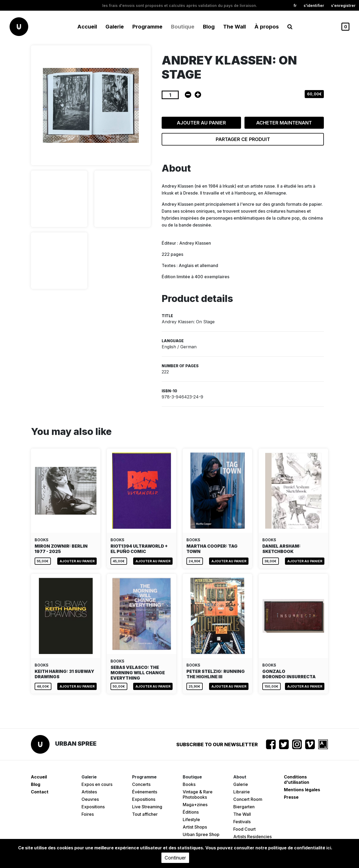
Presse (291, 797)
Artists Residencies (252, 837)
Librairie (242, 792)
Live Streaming (147, 807)
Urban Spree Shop (201, 834)
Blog (209, 27)
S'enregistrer (343, 5)
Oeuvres (90, 799)
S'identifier (314, 5)
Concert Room (248, 799)
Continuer (175, 858)
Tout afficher (145, 814)
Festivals (242, 822)
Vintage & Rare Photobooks (198, 794)
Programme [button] (147, 27)
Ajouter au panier (201, 123)
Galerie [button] (115, 27)
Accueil (87, 27)
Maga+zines (195, 805)
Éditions (191, 812)
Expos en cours (97, 784)
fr (295, 5)
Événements (145, 792)
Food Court (244, 829)
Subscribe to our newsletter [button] (217, 744)
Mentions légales (302, 790)
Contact (40, 792)
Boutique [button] (183, 27)
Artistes (89, 792)
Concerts (141, 784)
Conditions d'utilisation (297, 780)
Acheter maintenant (284, 123)
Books (189, 784)
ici (329, 848)
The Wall (234, 27)
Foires (88, 814)
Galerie (241, 784)
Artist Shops (195, 827)
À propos (267, 27)
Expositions (93, 807)
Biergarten (244, 807)
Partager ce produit (243, 139)
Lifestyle (191, 819)
